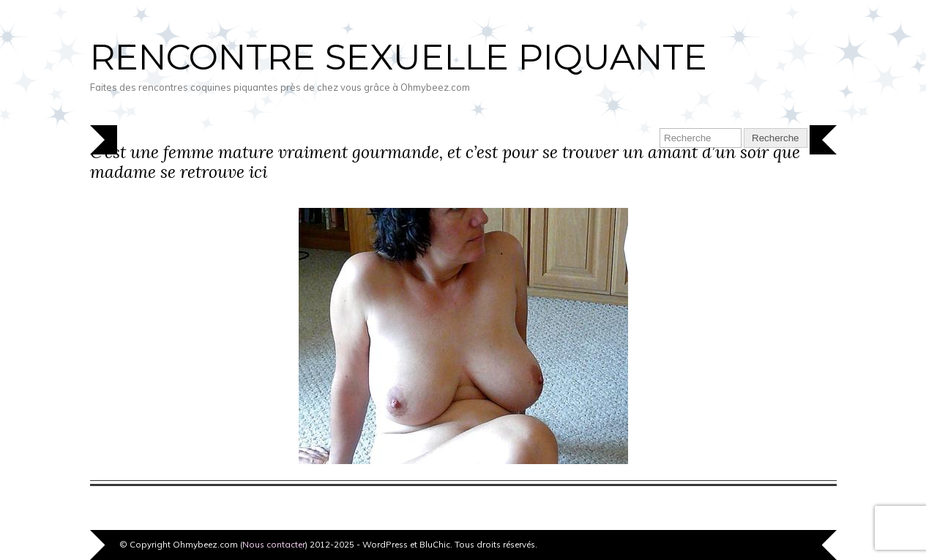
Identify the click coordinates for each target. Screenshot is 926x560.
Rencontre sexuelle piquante (399, 57)
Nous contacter (274, 544)
